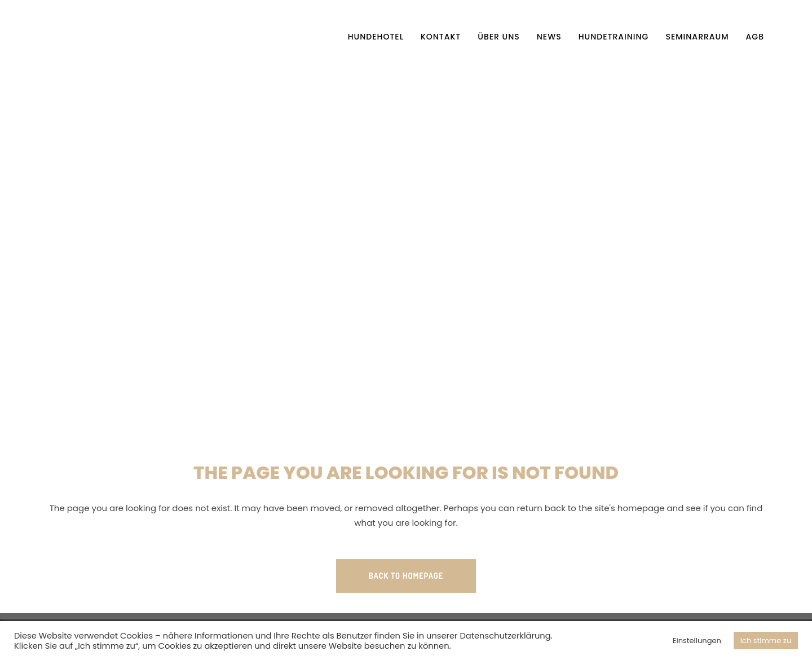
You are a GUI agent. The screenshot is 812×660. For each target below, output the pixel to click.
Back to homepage (406, 576)
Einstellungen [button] (697, 641)
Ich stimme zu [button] (766, 641)
